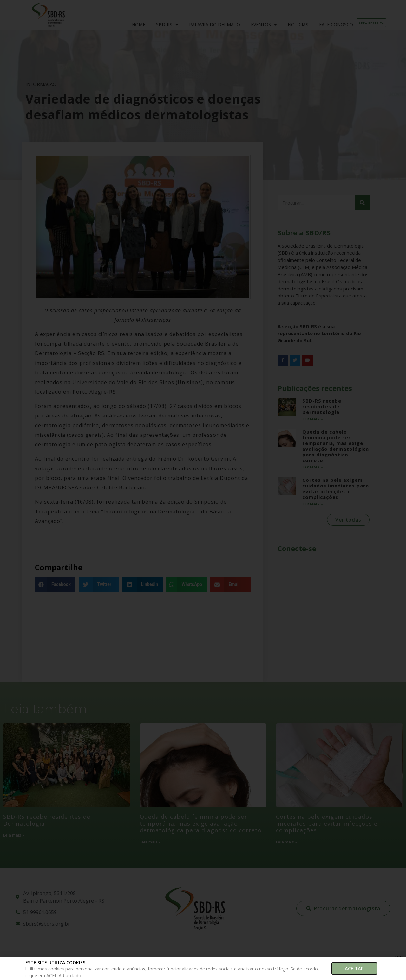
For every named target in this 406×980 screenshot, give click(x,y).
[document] (203, 490)
